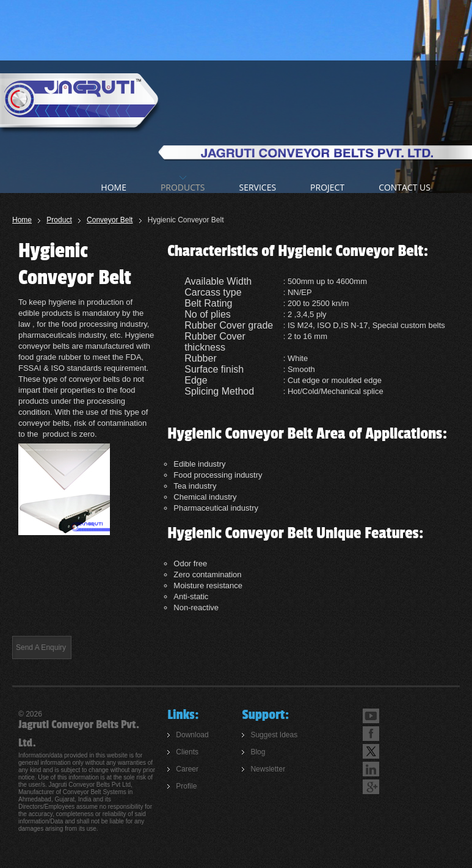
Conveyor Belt (110, 220)
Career (187, 769)
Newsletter (268, 769)
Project (327, 187)
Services (257, 187)
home (114, 187)
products (183, 187)
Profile (186, 786)
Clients (187, 752)
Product (59, 220)
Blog (258, 752)
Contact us (405, 187)
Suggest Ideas (274, 735)
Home (22, 220)
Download (192, 735)
